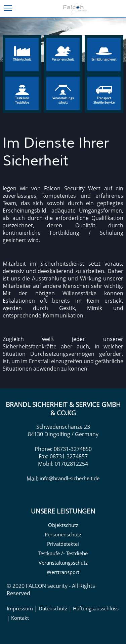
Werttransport (63, 572)
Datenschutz (53, 608)
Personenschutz (63, 534)
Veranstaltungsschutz (63, 563)
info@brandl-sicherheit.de (70, 478)
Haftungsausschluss (96, 608)
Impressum (20, 608)
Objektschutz (63, 525)
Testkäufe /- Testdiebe (63, 553)
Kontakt (20, 618)
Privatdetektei (63, 544)
